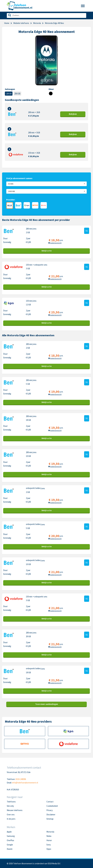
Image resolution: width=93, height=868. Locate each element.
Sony (49, 845)
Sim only (10, 806)
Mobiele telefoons (21, 23)
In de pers (11, 819)
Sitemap (50, 819)
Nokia (49, 836)
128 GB (9, 94)
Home (7, 23)
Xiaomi (10, 849)
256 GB (17, 94)
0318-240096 (21, 779)
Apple (9, 832)
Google (10, 845)
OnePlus (10, 840)
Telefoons (11, 802)
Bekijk (73, 114)
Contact (50, 802)
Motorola (37, 23)
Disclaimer (51, 815)
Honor (49, 840)
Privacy (50, 810)
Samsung (11, 836)
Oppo (49, 849)
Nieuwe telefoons (15, 810)
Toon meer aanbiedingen (47, 704)
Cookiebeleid (52, 806)
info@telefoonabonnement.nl (25, 783)
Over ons (11, 815)
